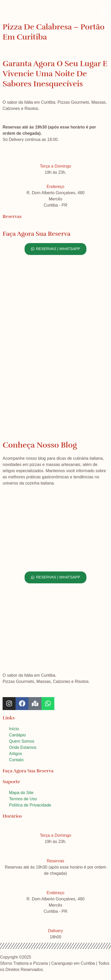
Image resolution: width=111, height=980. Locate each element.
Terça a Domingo (55, 166)
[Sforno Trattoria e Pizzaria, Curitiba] (55, 382)
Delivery (56, 931)
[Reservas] (56, 852)
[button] (104, 10)
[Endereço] (56, 178)
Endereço (55, 187)
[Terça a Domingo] (56, 157)
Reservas (56, 861)
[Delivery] (56, 922)
